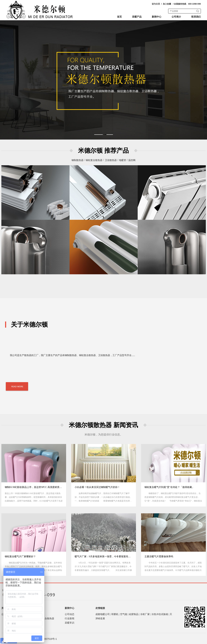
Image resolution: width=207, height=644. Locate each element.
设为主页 (156, 4)
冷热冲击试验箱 (160, 614)
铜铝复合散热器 (94, 160)
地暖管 (122, 160)
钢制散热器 (78, 160)
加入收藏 (167, 4)
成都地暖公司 (103, 614)
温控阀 (132, 160)
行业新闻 (70, 618)
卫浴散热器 (111, 160)
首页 (119, 17)
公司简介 (176, 17)
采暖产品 (137, 17)
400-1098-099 (194, 4)
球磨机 (115, 614)
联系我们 (196, 17)
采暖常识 (70, 623)
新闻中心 (157, 17)
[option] (34, 475)
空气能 (124, 614)
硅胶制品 (134, 614)
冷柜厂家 (145, 614)
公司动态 (70, 614)
